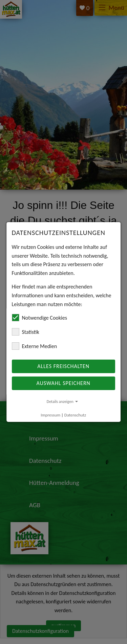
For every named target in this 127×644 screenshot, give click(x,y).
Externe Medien (35, 346)
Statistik (26, 332)
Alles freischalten (64, 366)
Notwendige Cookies (39, 318)
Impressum (51, 415)
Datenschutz (75, 415)
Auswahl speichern (63, 383)
